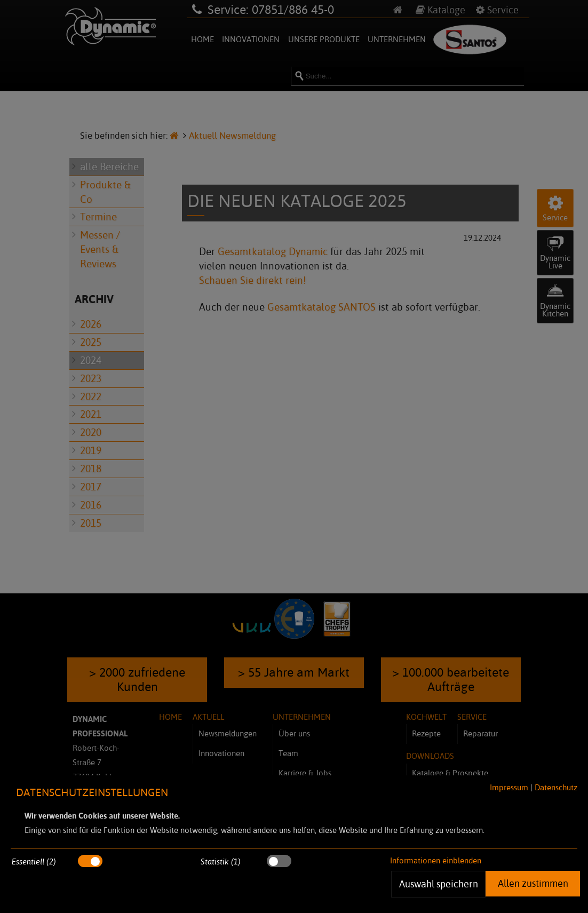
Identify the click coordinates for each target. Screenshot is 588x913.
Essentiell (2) (34, 862)
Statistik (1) (221, 862)
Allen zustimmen (533, 883)
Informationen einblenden (436, 860)
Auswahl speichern (438, 884)
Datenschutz (556, 787)
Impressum (509, 787)
